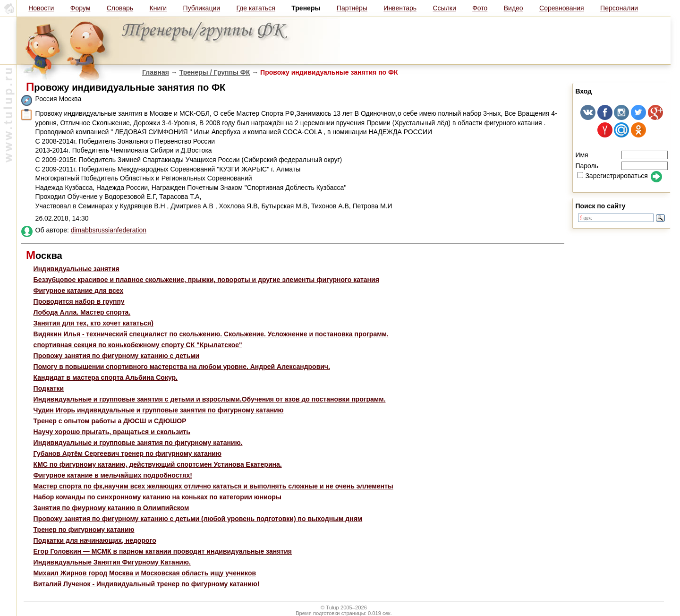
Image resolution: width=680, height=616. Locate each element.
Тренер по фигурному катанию (84, 530)
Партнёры (352, 8)
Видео (514, 8)
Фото (480, 8)
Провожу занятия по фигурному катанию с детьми (117, 356)
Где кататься (255, 8)
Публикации (202, 8)
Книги (158, 8)
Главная (156, 72)
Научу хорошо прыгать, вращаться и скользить (112, 432)
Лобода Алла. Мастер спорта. (82, 312)
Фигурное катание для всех (79, 291)
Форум (81, 8)
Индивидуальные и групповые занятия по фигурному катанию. (138, 443)
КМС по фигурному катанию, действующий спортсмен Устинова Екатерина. (158, 464)
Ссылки (444, 8)
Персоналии (619, 8)
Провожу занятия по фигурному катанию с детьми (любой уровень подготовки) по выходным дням (198, 519)
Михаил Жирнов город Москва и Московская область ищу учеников (145, 573)
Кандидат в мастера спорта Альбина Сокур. (106, 377)
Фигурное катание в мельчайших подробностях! (113, 475)
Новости (41, 8)
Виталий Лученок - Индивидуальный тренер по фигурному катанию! (147, 584)
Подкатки (49, 388)
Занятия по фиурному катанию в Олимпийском (111, 508)
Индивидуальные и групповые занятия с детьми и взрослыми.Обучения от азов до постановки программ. (210, 399)
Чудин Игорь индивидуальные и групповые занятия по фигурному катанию (159, 410)
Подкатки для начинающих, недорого (95, 540)
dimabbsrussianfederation (109, 230)
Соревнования (562, 8)
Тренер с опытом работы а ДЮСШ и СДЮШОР (110, 421)
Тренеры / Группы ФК (215, 72)
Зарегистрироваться (612, 176)
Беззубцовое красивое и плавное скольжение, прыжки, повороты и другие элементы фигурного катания (206, 280)
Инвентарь (400, 8)
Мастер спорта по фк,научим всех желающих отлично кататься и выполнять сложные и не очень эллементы (213, 486)
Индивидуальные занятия (76, 269)
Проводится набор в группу (79, 301)
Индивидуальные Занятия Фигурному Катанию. (112, 562)
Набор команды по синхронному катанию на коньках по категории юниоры (157, 497)
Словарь (120, 8)
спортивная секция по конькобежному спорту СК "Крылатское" (138, 345)
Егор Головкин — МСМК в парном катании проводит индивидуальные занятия (163, 551)
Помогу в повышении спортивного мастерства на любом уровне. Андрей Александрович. (182, 367)
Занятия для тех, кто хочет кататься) (93, 323)
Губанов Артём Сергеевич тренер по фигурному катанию (127, 453)
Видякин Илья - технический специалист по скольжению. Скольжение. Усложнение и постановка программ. (211, 334)
